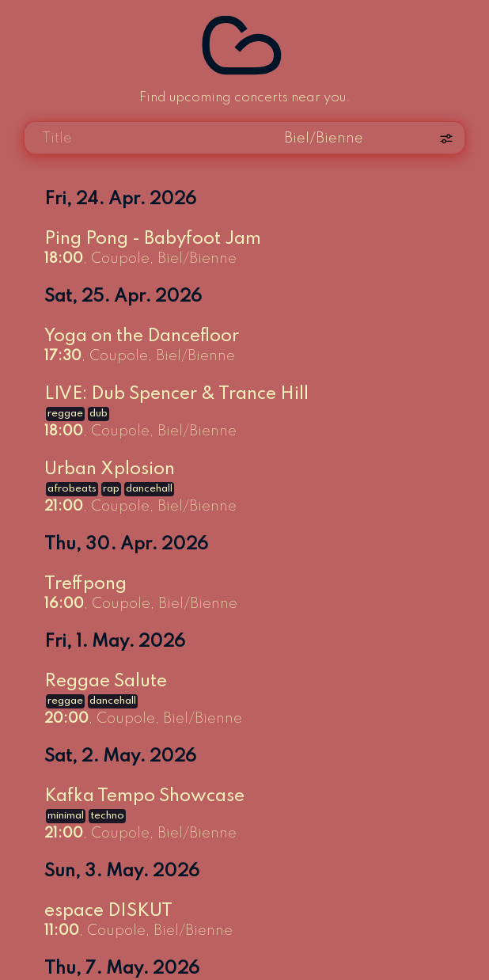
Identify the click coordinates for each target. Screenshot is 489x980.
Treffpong (85, 584)
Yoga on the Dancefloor (142, 336)
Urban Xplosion (110, 469)
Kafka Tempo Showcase (144, 796)
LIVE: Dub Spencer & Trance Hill (176, 394)
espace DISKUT (108, 911)
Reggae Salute (106, 682)
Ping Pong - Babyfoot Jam (153, 239)
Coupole (120, 259)
